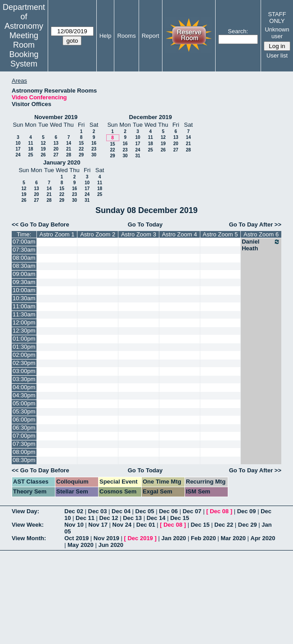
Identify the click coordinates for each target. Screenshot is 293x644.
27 (56, 155)
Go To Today (145, 224)
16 (94, 143)
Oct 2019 (77, 538)
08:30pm (24, 460)
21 (69, 149)
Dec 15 (180, 518)
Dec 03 (98, 511)
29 (81, 155)
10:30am (24, 298)
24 (18, 155)
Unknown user (277, 33)
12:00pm (24, 322)
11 (30, 143)
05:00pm (24, 403)
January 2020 (62, 162)
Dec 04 (121, 511)
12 (43, 143)
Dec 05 (145, 511)
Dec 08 (219, 511)
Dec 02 (74, 511)
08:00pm (24, 452)
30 (94, 155)
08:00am (24, 258)
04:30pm (24, 395)
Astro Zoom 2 (98, 234)
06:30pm (24, 428)
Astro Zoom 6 (261, 234)
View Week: (28, 525)
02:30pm (24, 363)
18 (30, 149)
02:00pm (24, 355)
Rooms (126, 36)
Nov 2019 (106, 538)
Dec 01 (146, 525)
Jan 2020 (174, 538)
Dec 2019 (140, 538)
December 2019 (151, 117)
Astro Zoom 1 (57, 234)
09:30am (24, 282)
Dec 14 (156, 518)
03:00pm (24, 371)
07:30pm (24, 444)
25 (30, 155)
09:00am (24, 274)
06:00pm (24, 420)
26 (43, 155)
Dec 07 (192, 511)
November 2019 (56, 117)
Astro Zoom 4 (180, 234)
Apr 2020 (263, 538)
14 (69, 143)
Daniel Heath (261, 245)
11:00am (24, 306)
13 (56, 143)
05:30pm (24, 411)
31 (137, 156)
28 (69, 155)
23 (94, 149)
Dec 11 (85, 518)
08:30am (24, 266)
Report (151, 36)
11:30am (24, 314)
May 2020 (81, 545)
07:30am (24, 250)
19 (43, 149)
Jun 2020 (111, 545)
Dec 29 (248, 525)
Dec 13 (132, 518)
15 (81, 143)
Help (106, 36)
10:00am (24, 290)
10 (18, 143)
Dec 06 (168, 511)
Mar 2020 (233, 538)
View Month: (29, 538)
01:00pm (24, 339)
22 (81, 149)
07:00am (24, 242)
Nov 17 (98, 525)
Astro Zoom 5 (220, 234)
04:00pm (24, 387)
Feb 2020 (203, 538)
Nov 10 (74, 525)
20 (56, 149)
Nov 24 (122, 525)
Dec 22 (224, 525)
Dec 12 (109, 518)
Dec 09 (247, 511)
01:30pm (24, 347)
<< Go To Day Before (41, 224)
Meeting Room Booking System (24, 50)
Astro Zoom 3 (139, 234)
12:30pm (24, 331)
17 (18, 149)
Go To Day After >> (255, 224)
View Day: (25, 511)
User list (277, 56)
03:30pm (24, 379)
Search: (238, 31)
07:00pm (24, 436)
